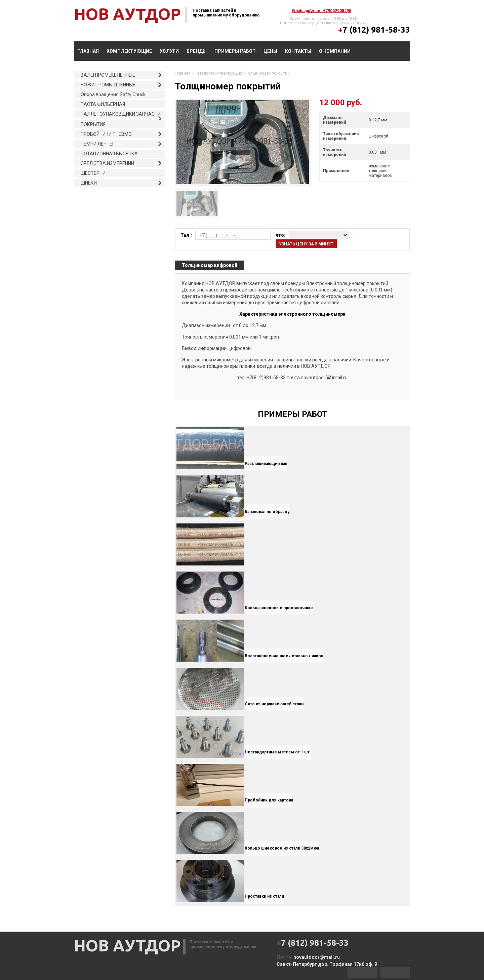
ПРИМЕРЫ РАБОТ (235, 51)
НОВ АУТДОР (127, 14)
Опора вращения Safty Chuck (113, 94)
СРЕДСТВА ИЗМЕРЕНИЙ (107, 163)
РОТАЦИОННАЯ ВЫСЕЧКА (109, 154)
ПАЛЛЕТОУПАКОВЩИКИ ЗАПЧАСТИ (121, 114)
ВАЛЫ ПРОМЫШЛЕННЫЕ (108, 75)
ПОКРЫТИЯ (93, 124)
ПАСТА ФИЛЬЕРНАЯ (103, 104)
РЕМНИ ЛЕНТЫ (97, 144)
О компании (335, 51)
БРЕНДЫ (197, 51)
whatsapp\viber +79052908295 (321, 11)
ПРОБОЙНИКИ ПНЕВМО (106, 134)
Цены (270, 51)
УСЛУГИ (169, 51)
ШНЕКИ (89, 183)
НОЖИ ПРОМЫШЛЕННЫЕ (108, 85)
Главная (88, 51)
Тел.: (186, 235)
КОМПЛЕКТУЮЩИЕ (129, 51)
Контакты (298, 51)
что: (280, 235)
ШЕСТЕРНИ (93, 173)
